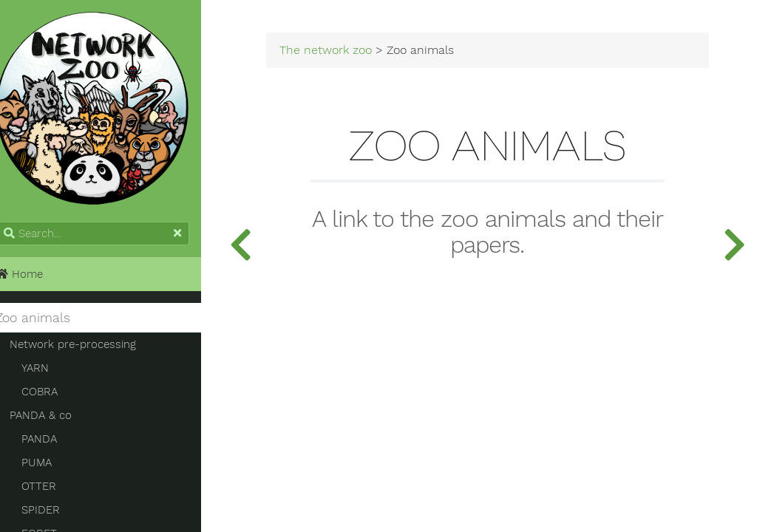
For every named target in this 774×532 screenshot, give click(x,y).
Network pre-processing (89, 349)
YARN (51, 373)
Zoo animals (49, 323)
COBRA (56, 397)
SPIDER (57, 515)
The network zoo (352, 53)
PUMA (53, 468)
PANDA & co (57, 420)
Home (35, 279)
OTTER (55, 491)
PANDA (55, 444)
